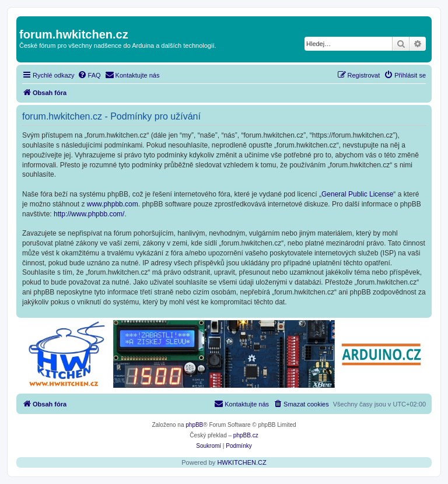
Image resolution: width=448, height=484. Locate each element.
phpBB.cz (246, 435)
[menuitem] (89, 75)
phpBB (194, 425)
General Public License (357, 194)
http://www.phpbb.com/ (89, 214)
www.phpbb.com (113, 204)
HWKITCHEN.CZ (242, 462)
